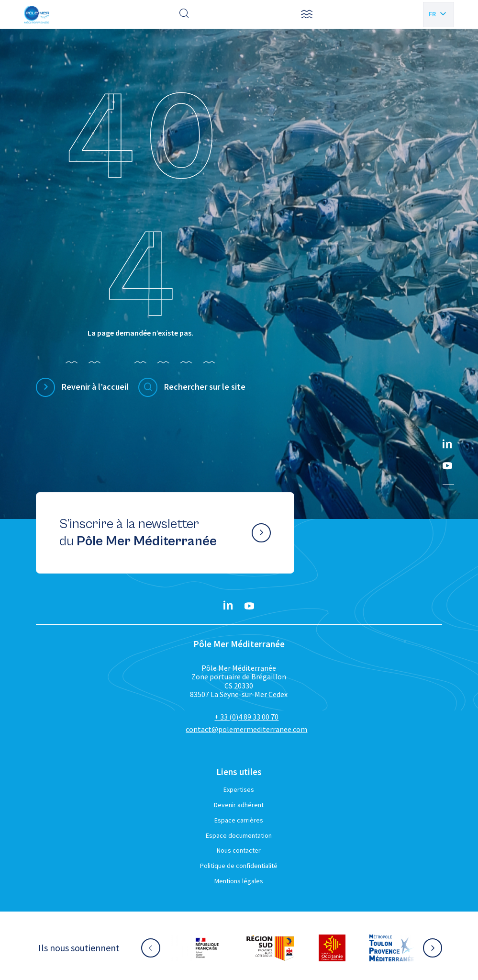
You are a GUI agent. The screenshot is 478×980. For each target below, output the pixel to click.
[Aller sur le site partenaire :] (207, 948)
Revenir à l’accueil (95, 387)
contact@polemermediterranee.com (246, 729)
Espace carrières (239, 820)
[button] (307, 14)
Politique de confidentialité (239, 866)
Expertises (239, 789)
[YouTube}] (447, 466)
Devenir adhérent (239, 805)
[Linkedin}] (447, 445)
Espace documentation (239, 835)
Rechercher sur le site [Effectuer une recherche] (205, 387)
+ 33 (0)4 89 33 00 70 (246, 717)
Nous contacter (239, 850)
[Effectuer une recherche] (184, 14)
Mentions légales (239, 881)
